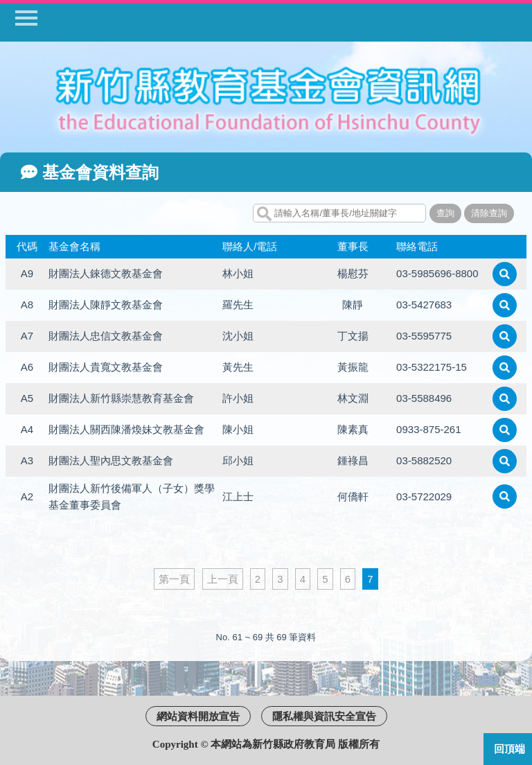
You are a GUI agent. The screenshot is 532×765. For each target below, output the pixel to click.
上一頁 (223, 579)
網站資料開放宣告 (198, 716)
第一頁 (174, 579)
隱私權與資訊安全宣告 (324, 716)
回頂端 (509, 749)
